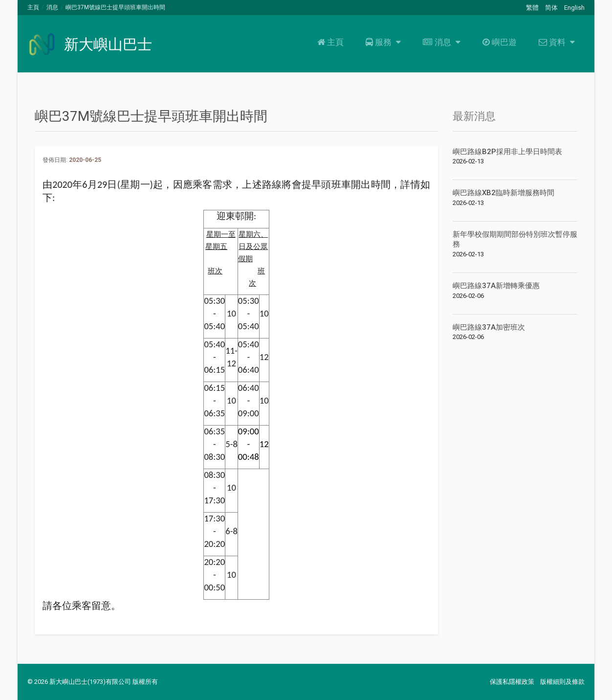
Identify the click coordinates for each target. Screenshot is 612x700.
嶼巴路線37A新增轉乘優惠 (496, 286)
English (574, 8)
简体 (551, 8)
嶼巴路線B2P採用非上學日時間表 (507, 152)
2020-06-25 (85, 160)
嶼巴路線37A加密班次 (489, 327)
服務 (382, 42)
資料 (556, 42)
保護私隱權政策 (512, 682)
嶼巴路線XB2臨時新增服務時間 (503, 193)
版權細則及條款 (562, 682)
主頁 (33, 7)
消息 (52, 7)
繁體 (532, 8)
